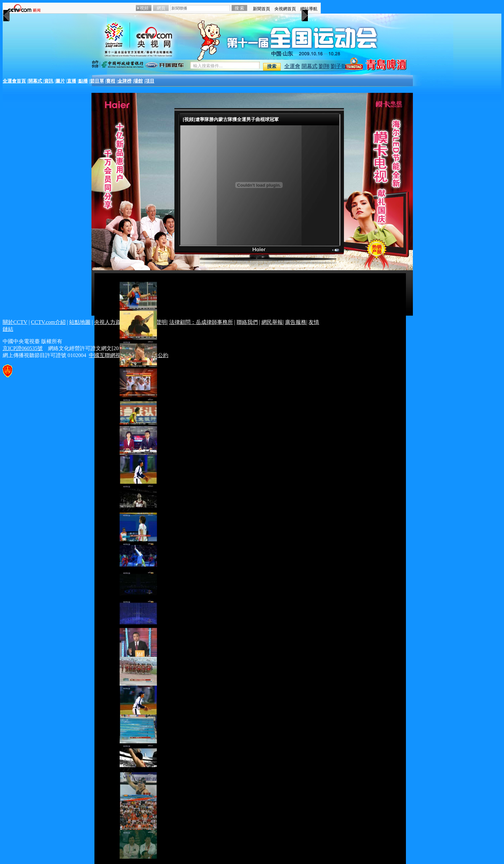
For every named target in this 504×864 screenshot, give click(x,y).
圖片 (60, 81)
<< (6, 13)
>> (305, 13)
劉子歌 (339, 66)
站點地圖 (80, 322)
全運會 (292, 66)
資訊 (49, 81)
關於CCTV (15, 322)
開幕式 (309, 66)
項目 (150, 81)
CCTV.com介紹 (48, 322)
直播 (72, 81)
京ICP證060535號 (23, 348)
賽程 (111, 81)
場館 (138, 81)
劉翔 (324, 66)
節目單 (97, 81)
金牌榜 (125, 81)
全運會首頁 (14, 81)
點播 (83, 81)
